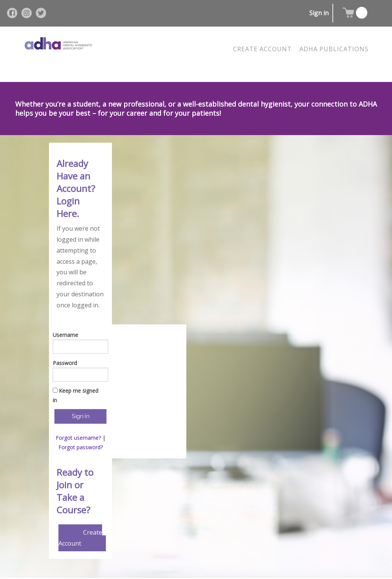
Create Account (80, 538)
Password (65, 363)
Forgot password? (81, 447)
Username (65, 335)
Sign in (319, 13)
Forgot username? (78, 438)
